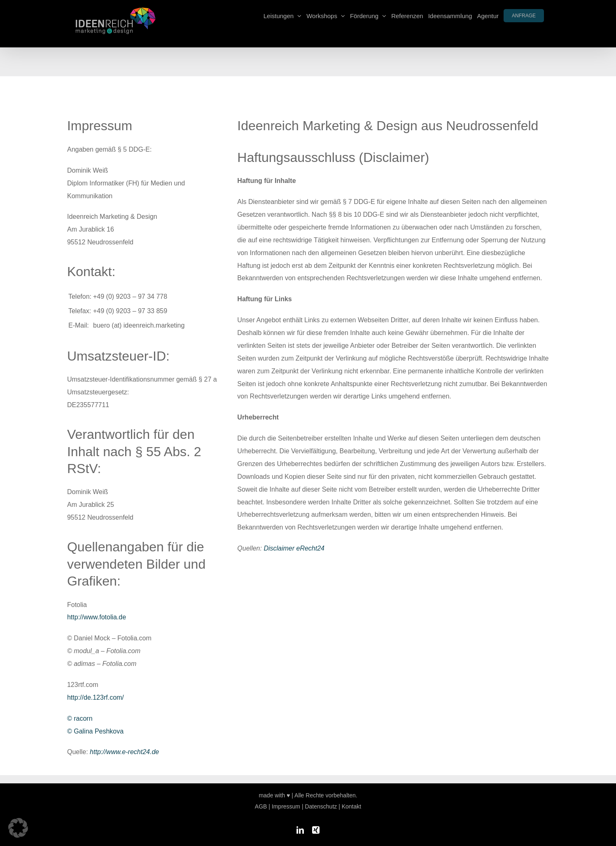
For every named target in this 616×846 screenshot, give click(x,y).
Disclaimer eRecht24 (294, 548)
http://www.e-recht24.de (124, 752)
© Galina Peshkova (95, 731)
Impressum (286, 806)
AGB (261, 806)
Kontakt (351, 806)
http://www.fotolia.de (97, 617)
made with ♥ (274, 795)
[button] (18, 828)
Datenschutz (321, 806)
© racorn (80, 718)
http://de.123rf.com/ (96, 697)
